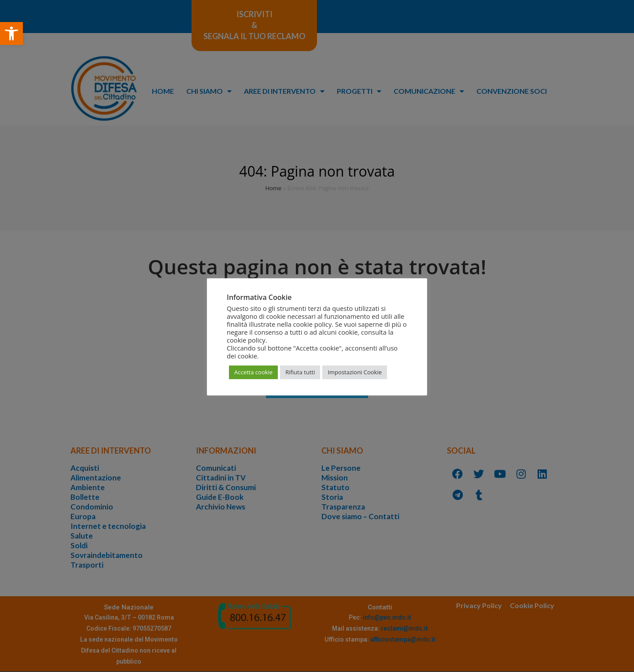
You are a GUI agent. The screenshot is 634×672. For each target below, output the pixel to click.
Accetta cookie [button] (253, 372)
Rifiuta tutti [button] (300, 372)
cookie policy (246, 340)
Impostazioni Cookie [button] (355, 372)
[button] (11, 33)
